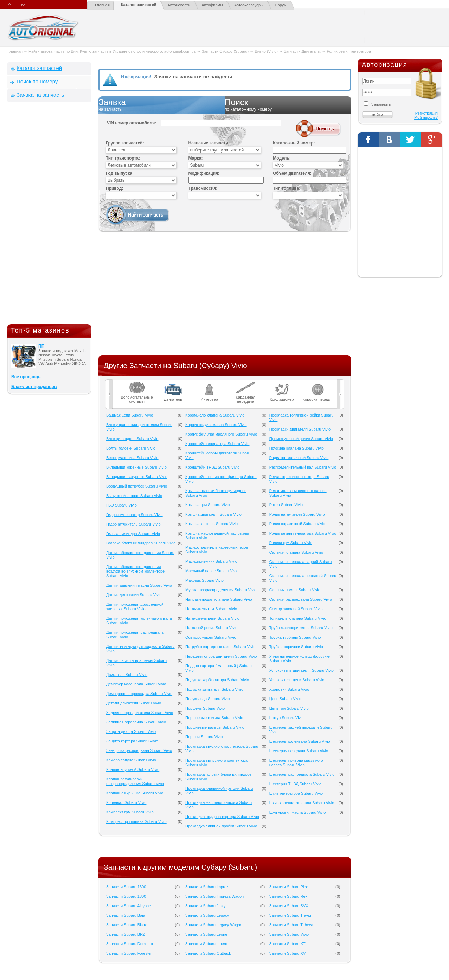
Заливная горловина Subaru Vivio (136, 722)
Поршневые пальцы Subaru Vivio (215, 727)
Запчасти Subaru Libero (206, 944)
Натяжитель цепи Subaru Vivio (212, 618)
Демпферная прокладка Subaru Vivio (139, 694)
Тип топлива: (287, 188)
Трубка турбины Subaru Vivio (295, 637)
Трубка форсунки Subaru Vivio (296, 647)
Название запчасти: (209, 143)
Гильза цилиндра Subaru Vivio (133, 534)
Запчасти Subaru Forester (129, 953)
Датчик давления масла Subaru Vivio (139, 585)
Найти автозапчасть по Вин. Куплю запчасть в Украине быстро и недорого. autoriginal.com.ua (112, 51)
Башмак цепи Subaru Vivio (130, 415)
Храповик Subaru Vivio (289, 689)
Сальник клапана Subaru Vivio (296, 552)
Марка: (196, 158)
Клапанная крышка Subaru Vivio (135, 793)
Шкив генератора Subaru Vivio (296, 793)
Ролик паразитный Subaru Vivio (297, 524)
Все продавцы (26, 377)
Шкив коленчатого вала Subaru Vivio (302, 803)
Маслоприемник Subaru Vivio (211, 561)
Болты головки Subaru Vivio (131, 448)
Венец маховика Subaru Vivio (132, 458)
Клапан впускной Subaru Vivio (133, 769)
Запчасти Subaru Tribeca (291, 925)
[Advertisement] (49, 215)
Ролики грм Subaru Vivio (291, 543)
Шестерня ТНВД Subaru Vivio (295, 784)
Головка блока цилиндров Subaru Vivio (141, 543)
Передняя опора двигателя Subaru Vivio (221, 656)
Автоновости (179, 5)
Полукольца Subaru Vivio (207, 699)
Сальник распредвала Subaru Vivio (301, 599)
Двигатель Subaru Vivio (127, 675)
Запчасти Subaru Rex (288, 896)
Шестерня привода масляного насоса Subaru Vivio (296, 763)
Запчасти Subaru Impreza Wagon (214, 896)
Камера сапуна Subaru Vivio (131, 760)
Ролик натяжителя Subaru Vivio (297, 514)
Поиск (288, 105)
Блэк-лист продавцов (34, 387)
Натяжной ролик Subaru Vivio (211, 628)
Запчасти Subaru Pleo (289, 887)
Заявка (162, 105)
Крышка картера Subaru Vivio (211, 524)
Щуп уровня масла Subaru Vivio (298, 812)
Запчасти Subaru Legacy (207, 915)
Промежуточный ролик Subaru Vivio (301, 439)
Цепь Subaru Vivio (285, 699)
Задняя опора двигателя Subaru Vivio (140, 713)
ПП (41, 346)
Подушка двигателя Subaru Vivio (214, 689)
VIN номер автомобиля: (132, 123)
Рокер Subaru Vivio (286, 505)
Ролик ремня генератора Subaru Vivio (303, 533)
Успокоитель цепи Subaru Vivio (297, 680)
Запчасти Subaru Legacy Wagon (214, 925)
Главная (102, 5)
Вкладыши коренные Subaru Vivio (136, 467)
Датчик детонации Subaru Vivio (134, 595)
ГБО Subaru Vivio (121, 505)
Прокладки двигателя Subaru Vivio (300, 429)
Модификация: (204, 173)
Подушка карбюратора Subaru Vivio (217, 680)
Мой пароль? (426, 117)
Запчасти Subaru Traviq (290, 915)
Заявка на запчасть (40, 95)
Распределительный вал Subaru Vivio (303, 467)
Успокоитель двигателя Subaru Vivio (302, 670)
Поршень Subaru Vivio (205, 708)
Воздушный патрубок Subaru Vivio (137, 486)
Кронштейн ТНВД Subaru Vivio (212, 467)
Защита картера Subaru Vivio (132, 741)
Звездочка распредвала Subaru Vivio (139, 750)
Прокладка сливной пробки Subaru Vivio (221, 826)
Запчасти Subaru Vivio (289, 934)
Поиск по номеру (37, 81)
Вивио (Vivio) (266, 51)
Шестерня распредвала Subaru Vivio (302, 774)
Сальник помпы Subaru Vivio (295, 590)
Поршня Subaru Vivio (204, 737)
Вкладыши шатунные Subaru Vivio (137, 477)
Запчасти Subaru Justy (206, 906)
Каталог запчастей (139, 5)
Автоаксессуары (249, 5)
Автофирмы (212, 5)
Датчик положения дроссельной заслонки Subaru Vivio (135, 607)
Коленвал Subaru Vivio (126, 802)
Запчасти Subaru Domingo (130, 944)
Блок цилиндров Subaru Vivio (132, 439)
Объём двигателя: (292, 173)
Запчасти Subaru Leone (206, 934)
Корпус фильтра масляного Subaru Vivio (221, 434)
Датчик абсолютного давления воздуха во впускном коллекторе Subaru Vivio (135, 571)
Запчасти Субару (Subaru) (225, 51)
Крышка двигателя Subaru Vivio (213, 514)
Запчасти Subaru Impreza (208, 887)
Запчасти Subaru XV (288, 953)
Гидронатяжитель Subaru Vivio (133, 524)
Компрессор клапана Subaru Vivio (136, 821)
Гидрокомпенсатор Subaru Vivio (134, 515)
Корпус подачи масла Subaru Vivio (216, 425)
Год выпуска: (120, 173)
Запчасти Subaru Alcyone (129, 906)
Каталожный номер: (294, 143)
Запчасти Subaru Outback (208, 953)
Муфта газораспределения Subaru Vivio (221, 590)
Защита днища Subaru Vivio (131, 731)
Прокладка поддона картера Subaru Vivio (222, 817)
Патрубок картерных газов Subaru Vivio (220, 647)
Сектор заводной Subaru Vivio (296, 609)
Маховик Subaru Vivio (204, 580)
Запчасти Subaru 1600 (126, 887)
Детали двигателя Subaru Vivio (134, 703)
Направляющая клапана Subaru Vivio (219, 599)
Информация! (136, 77)
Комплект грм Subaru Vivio (130, 812)
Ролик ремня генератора (349, 51)
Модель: (282, 158)
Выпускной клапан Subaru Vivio (134, 496)
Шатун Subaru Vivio (287, 718)
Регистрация (426, 113)
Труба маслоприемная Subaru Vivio (301, 628)
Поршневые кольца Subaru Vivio (214, 718)
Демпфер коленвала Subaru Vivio (136, 684)
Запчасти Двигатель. (303, 51)
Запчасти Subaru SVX (289, 906)
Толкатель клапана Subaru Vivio (298, 618)
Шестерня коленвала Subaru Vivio (300, 741)
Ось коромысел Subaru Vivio (211, 637)
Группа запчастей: (125, 143)
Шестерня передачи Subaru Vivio (299, 751)
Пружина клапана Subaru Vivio (297, 448)
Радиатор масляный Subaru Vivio (299, 458)
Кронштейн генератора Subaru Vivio (217, 444)
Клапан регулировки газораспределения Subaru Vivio (135, 781)
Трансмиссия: (203, 188)
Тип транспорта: (123, 158)
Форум (280, 5)
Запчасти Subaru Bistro (127, 925)
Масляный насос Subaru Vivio (212, 571)
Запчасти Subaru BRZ (126, 934)
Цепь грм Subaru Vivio (289, 708)
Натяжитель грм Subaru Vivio (211, 609)
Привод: (114, 188)
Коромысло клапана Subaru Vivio (215, 415)
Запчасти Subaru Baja (126, 915)
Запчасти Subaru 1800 (126, 896)
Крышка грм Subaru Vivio (207, 505)
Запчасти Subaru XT (287, 944)
